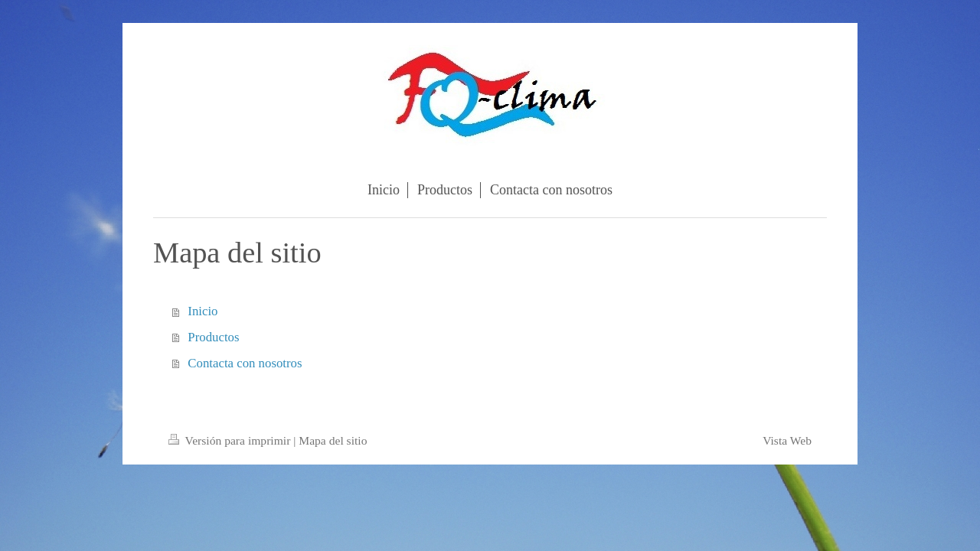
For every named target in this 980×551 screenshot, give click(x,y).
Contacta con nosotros (245, 363)
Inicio (203, 311)
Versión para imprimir (231, 440)
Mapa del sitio (333, 440)
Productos (213, 337)
